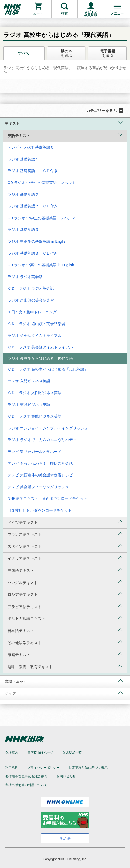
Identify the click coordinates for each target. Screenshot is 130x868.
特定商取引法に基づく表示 (88, 768)
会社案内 (12, 753)
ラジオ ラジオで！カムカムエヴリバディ (42, 440)
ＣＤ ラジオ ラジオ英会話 (31, 288)
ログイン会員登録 (91, 13)
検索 (64, 13)
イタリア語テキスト (65, 558)
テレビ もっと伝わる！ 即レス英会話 (40, 463)
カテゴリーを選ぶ (105, 111)
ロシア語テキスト (65, 594)
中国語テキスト (65, 570)
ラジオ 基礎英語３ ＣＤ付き (33, 253)
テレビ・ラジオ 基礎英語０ (31, 147)
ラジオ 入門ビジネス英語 (29, 381)
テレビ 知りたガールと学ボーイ (35, 452)
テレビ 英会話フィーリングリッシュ (38, 487)
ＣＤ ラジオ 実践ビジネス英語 (35, 416)
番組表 (65, 839)
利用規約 (12, 768)
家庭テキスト (65, 654)
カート (38, 13)
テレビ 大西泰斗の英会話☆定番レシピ (40, 475)
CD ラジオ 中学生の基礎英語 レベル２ (42, 218)
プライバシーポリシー (43, 768)
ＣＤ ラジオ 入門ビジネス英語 (35, 393)
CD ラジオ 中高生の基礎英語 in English (41, 265)
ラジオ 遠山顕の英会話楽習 (31, 300)
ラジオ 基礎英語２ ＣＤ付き (33, 206)
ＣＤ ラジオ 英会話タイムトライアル (40, 347)
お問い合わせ (66, 776)
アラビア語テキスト (65, 606)
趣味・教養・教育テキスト (65, 666)
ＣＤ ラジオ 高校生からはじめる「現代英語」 (48, 369)
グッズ (64, 693)
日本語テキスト (65, 630)
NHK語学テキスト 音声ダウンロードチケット (47, 498)
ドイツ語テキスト (65, 522)
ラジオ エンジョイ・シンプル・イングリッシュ (48, 428)
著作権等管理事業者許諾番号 (26, 776)
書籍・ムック (64, 681)
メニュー (117, 13)
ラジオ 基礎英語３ (23, 230)
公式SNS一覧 (72, 753)
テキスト (64, 123)
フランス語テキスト (65, 534)
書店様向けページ (40, 753)
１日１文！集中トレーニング (32, 312)
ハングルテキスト (65, 582)
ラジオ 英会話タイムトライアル (35, 336)
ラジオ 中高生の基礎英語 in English (37, 241)
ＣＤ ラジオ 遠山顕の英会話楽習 (36, 324)
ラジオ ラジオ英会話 (25, 277)
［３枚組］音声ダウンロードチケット (40, 510)
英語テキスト (65, 135)
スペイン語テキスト (65, 546)
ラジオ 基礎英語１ (23, 159)
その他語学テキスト (65, 642)
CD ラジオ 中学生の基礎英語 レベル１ (42, 183)
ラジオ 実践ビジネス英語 (29, 405)
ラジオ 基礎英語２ (23, 194)
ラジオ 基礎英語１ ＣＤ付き (33, 171)
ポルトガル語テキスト (65, 618)
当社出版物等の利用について (26, 785)
